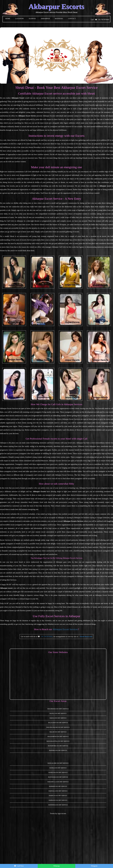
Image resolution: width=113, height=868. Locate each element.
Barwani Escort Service (58, 800)
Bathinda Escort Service (58, 805)
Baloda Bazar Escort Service (58, 727)
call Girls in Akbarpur (66, 147)
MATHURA (59, 19)
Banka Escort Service (58, 768)
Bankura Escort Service (58, 773)
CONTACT (72, 19)
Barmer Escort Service (58, 786)
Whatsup (56, 866)
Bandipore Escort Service (58, 746)
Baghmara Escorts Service (58, 709)
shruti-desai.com (86, 637)
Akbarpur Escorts (56, 7)
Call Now (20, 866)
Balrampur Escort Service (58, 737)
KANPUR (32, 19)
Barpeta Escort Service (58, 796)
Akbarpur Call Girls (86, 540)
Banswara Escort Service (58, 777)
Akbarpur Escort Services (9, 408)
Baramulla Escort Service (58, 782)
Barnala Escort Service (58, 791)
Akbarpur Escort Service (104, 595)
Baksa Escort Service (58, 718)
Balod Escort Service (58, 732)
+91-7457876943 (104, 20)
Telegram (94, 866)
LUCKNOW (20, 19)
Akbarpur (45, 19)
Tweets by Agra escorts (58, 813)
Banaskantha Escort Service (58, 741)
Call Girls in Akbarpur (15, 221)
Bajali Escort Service (58, 713)
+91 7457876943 (47, 637)
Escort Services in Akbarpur (90, 450)
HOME (8, 19)
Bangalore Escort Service (58, 763)
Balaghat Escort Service (58, 723)
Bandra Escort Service (58, 750)
